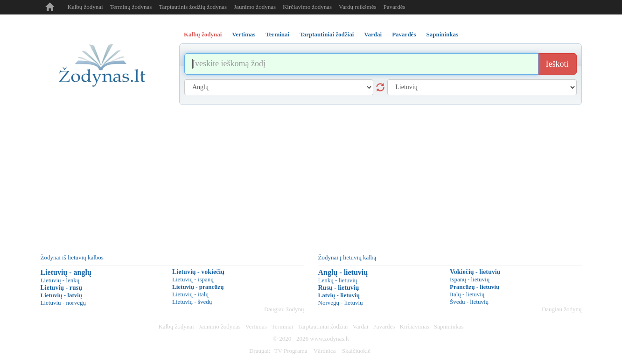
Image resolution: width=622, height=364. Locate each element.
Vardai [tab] (373, 34)
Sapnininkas (449, 326)
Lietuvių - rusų (61, 288)
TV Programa (291, 351)
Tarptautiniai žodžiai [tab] (327, 34)
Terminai (283, 326)
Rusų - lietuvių (339, 288)
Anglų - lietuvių (343, 272)
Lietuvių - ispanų (193, 279)
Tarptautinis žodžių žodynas (193, 7)
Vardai (361, 326)
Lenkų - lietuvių (338, 280)
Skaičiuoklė (356, 351)
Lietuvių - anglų (66, 272)
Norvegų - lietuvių (341, 303)
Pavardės (395, 7)
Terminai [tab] (277, 34)
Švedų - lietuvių (469, 302)
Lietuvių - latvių (62, 295)
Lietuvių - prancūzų (198, 287)
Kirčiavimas (414, 326)
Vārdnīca (325, 351)
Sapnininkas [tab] (442, 34)
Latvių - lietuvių (339, 295)
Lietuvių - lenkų (60, 280)
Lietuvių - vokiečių (198, 272)
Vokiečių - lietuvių (475, 272)
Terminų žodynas (131, 7)
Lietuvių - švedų (192, 302)
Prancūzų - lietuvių (475, 287)
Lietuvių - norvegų (63, 303)
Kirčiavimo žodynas (307, 7)
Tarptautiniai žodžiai (323, 326)
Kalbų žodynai (85, 7)
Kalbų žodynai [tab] (203, 34)
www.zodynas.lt (329, 339)
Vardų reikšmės (358, 7)
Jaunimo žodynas (255, 7)
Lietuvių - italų (190, 294)
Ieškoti (557, 64)
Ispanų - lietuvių (470, 279)
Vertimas (256, 326)
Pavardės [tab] (404, 34)
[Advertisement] (311, 175)
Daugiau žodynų (284, 309)
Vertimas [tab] (244, 34)
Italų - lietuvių (467, 294)
